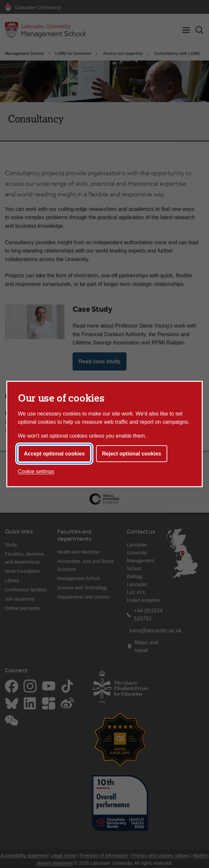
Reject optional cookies (132, 454)
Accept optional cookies (54, 454)
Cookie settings (36, 472)
